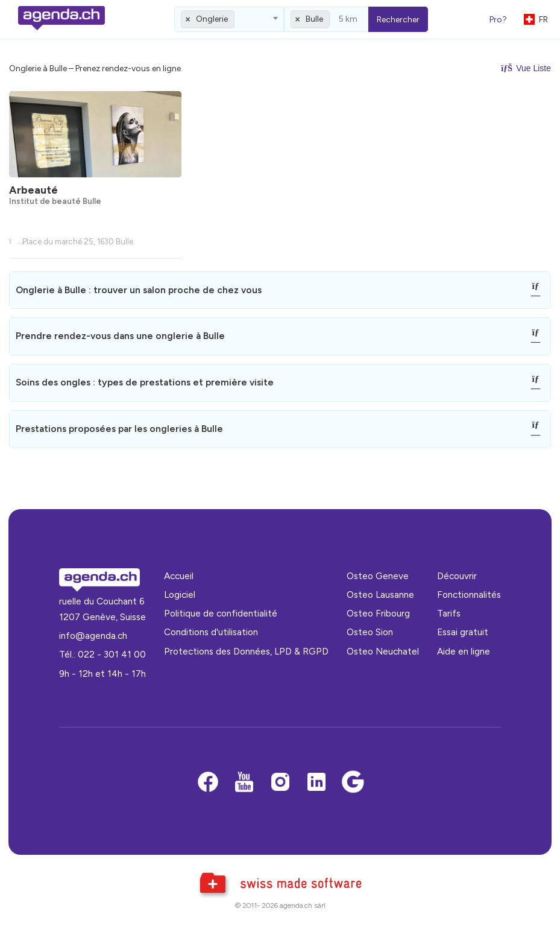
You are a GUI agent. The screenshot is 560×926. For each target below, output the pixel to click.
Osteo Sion (370, 632)
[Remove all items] (188, 19)
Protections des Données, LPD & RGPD (246, 651)
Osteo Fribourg (378, 613)
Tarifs (449, 613)
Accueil (179, 576)
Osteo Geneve (378, 576)
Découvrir (457, 576)
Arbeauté (33, 190)
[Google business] (353, 783)
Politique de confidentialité (221, 613)
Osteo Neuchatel (383, 651)
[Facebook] (208, 783)
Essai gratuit (463, 632)
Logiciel (180, 595)
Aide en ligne (464, 651)
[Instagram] (280, 783)
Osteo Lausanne (380, 595)
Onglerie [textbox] (212, 19)
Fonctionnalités (469, 595)
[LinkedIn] (316, 783)
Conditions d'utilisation (211, 632)
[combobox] (229, 19)
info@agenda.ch (93, 636)
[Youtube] (244, 783)
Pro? (498, 20)
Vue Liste (526, 68)
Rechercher (398, 20)
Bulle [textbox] (314, 19)
